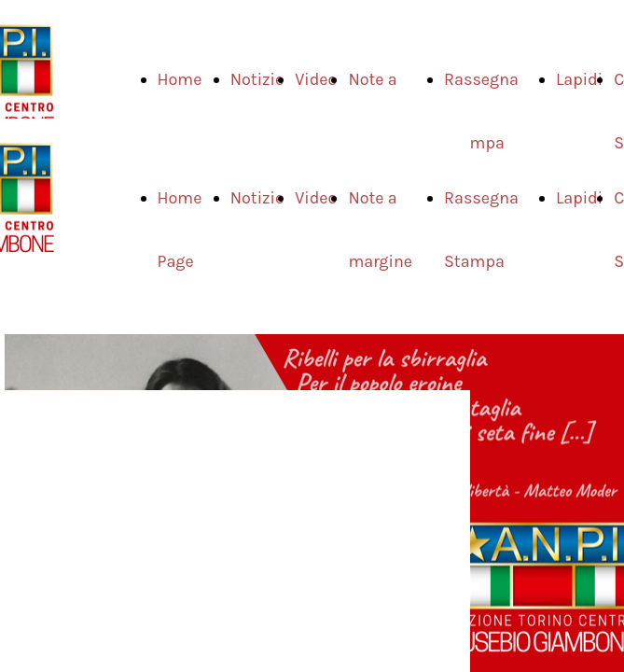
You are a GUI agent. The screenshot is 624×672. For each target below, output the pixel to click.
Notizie (257, 79)
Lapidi (579, 79)
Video (316, 79)
